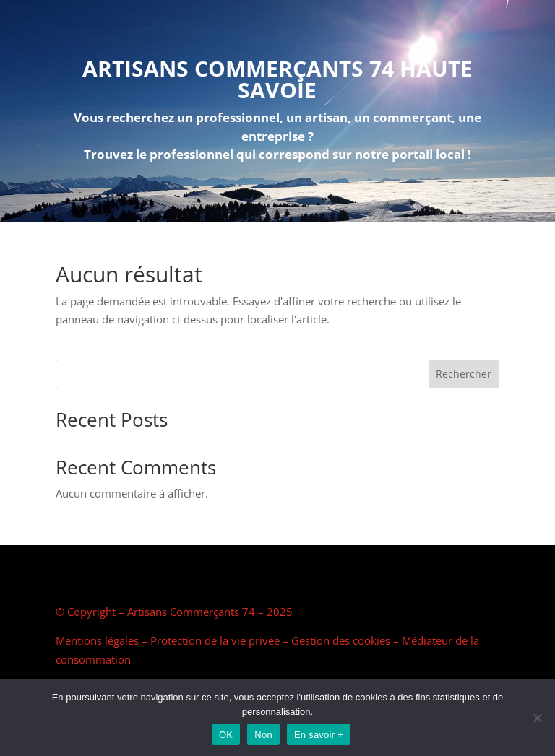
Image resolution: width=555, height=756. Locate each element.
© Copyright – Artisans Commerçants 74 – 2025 (174, 612)
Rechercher (464, 374)
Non (263, 735)
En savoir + (319, 735)
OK (226, 735)
